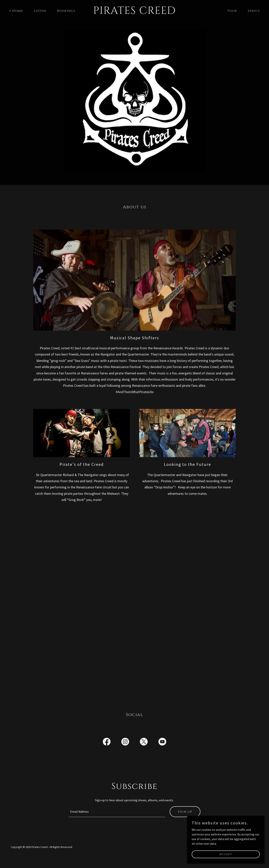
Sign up (185, 812)
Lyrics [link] (254, 11)
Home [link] (18, 11)
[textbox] (117, 812)
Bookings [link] (66, 11)
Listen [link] (40, 11)
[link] (134, 13)
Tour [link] (232, 11)
